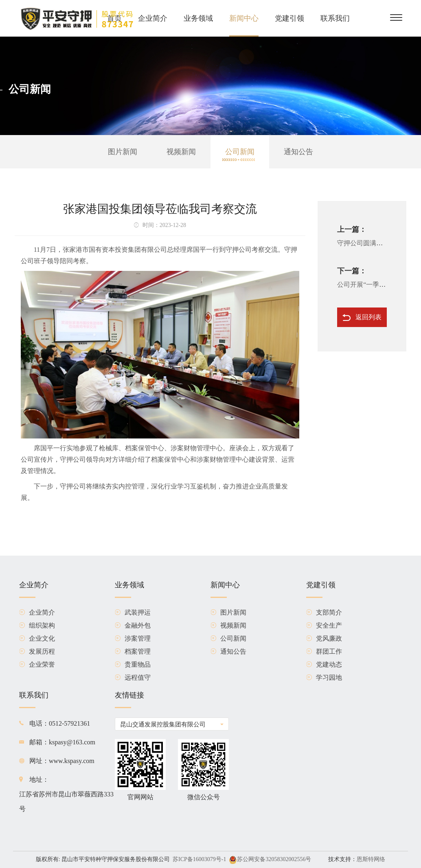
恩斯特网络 (371, 859)
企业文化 (37, 639)
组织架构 (37, 626)
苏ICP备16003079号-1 (199, 859)
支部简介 (324, 613)
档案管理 (133, 652)
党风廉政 (324, 639)
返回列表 (362, 317)
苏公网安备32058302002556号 (274, 859)
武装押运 (133, 613)
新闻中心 (244, 18)
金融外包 (133, 626)
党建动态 (324, 665)
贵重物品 (133, 665)
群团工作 (324, 652)
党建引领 (289, 18)
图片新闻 (123, 152)
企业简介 (153, 18)
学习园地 (324, 678)
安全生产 (324, 626)
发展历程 (37, 652)
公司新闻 (240, 152)
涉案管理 (133, 639)
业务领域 (198, 18)
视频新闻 (181, 152)
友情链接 (129, 700)
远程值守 (133, 678)
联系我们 (335, 18)
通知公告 (298, 152)
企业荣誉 (37, 665)
